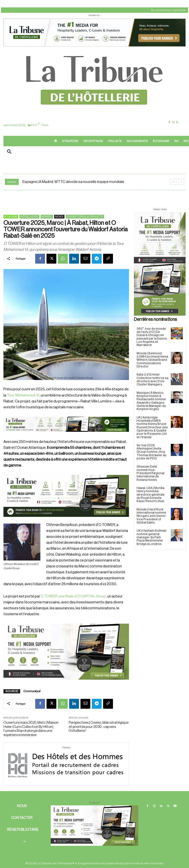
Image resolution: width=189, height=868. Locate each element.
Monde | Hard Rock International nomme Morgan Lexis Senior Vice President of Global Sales (151, 515)
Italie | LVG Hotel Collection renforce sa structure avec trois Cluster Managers (152, 379)
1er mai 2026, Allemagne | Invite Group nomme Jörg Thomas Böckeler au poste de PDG (151, 451)
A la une (11, 217)
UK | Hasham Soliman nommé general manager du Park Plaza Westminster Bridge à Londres (151, 536)
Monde (47, 217)
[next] (181, 182)
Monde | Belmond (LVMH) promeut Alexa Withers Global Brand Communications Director (152, 360)
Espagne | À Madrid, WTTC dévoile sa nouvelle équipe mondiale (73, 182)
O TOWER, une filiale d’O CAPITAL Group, (74, 596)
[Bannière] (66, 436)
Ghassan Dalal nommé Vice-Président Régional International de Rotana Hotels (150, 472)
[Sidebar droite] (160, 264)
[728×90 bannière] (94, 826)
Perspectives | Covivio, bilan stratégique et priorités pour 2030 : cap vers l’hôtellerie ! (99, 727)
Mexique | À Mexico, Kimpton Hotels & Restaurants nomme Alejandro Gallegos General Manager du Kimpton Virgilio (151, 400)
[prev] (173, 182)
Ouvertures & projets (85, 217)
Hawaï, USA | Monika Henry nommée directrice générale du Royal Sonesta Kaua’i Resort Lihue (152, 493)
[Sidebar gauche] (66, 652)
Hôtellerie (29, 217)
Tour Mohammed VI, (23, 395)
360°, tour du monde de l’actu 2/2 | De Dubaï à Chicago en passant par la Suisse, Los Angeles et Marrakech (152, 337)
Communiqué (32, 691)
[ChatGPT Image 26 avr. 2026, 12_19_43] (94, 46)
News (59, 217)
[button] (9, 152)
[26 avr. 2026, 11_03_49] (66, 496)
